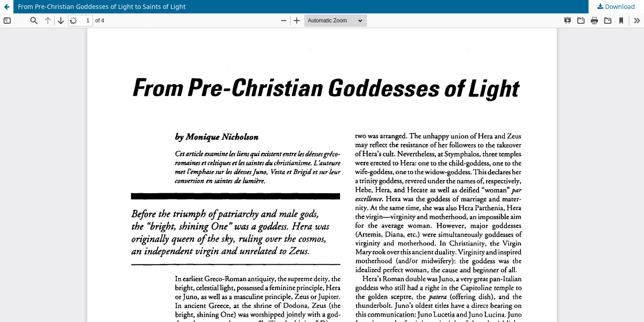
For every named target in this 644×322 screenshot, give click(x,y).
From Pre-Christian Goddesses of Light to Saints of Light (102, 6)
